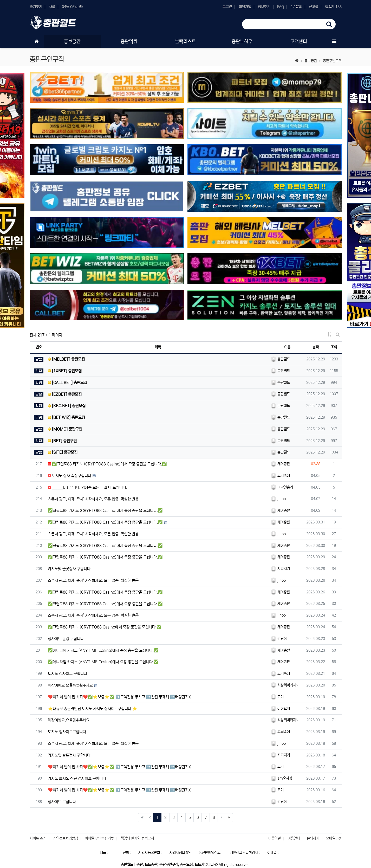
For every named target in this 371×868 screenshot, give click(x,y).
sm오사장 (281, 778)
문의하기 (313, 838)
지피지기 (280, 569)
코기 (277, 697)
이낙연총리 (282, 487)
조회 (334, 347)
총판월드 (280, 359)
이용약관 (275, 838)
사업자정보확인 (180, 853)
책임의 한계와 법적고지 (137, 838)
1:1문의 (296, 7)
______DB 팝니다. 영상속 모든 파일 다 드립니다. (87, 487)
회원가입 (245, 7)
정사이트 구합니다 (62, 802)
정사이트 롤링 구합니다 (66, 639)
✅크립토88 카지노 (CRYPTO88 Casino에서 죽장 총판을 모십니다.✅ (105, 627)
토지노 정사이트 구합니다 (67, 674)
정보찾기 (264, 7)
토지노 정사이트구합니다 (67, 732)
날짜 (316, 347)
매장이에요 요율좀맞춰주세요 (70, 685)
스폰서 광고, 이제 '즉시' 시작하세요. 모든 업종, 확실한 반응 (93, 499)
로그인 (227, 7)
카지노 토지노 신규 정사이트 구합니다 (77, 778)
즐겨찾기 (36, 7)
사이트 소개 (38, 838)
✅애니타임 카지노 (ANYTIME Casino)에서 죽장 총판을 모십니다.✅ (103, 650)
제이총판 (280, 464)
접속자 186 (333, 7)
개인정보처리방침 (66, 838)
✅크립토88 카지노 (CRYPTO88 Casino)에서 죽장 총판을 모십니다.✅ (107, 464)
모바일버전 (334, 838)
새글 (52, 7)
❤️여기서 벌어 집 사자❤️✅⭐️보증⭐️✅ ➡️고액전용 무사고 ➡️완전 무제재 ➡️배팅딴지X (119, 697)
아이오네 (280, 709)
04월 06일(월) (72, 7)
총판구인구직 (332, 61)
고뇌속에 (280, 476)
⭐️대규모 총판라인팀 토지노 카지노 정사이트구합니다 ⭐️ (93, 709)
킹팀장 (279, 639)
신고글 (314, 7)
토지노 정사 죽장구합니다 (70, 476)
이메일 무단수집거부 (99, 838)
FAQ (281, 7)
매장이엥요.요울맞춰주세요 (69, 720)
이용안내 (294, 838)
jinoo (278, 499)
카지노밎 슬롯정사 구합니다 (69, 569)
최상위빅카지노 (285, 685)
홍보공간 (311, 61)
